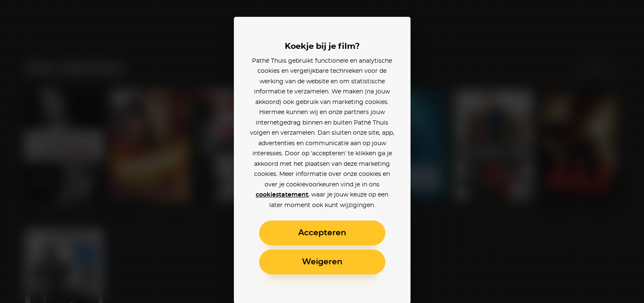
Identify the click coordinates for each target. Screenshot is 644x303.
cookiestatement (282, 195)
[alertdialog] (322, 151)
